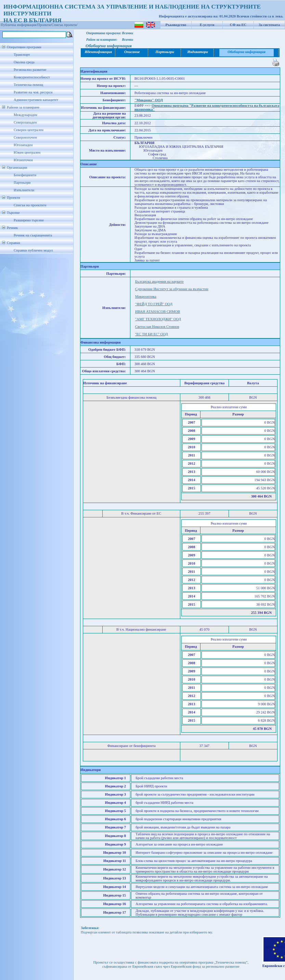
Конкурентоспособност (32, 77)
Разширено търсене (29, 220)
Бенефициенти (25, 175)
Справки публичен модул (33, 250)
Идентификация (98, 52)
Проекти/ (44, 25)
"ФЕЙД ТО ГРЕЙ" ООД (154, 304)
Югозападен (23, 145)
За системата (269, 25)
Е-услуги (207, 25)
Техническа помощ (28, 85)
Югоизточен (23, 160)
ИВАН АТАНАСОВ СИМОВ (158, 312)
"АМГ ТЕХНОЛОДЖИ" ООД (158, 319)
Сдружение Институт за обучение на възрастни (172, 289)
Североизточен (25, 137)
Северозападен (25, 122)
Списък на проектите (30, 205)
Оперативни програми (24, 47)
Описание (132, 52)
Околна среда (24, 62)
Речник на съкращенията (33, 235)
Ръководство (176, 25)
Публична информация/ (19, 25)
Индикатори (198, 52)
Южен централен (27, 152)
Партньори (22, 183)
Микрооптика (146, 296)
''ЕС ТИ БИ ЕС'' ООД (152, 334)
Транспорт (22, 55)
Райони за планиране (23, 107)
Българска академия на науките (159, 281)
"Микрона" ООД (149, 100)
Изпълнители (24, 190)
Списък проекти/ (65, 25)
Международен (25, 115)
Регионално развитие (30, 70)
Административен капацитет (36, 100)
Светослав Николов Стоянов (157, 327)
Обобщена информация (247, 52)
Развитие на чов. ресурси (33, 92)
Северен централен (29, 130)
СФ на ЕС (238, 25)
